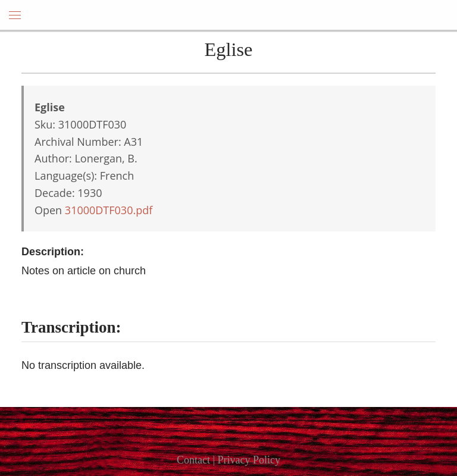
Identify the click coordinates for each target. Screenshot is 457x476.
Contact (193, 460)
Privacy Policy (249, 460)
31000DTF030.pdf (109, 210)
